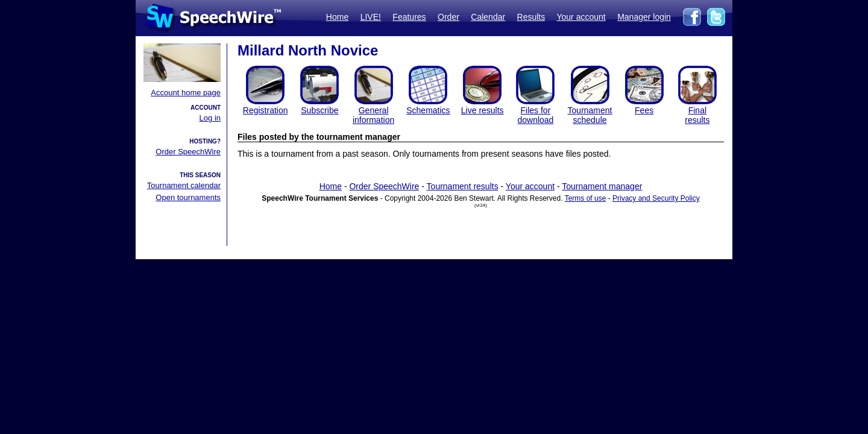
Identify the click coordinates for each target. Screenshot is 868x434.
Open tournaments (188, 197)
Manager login (644, 17)
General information (373, 115)
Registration (266, 110)
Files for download (535, 115)
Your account (581, 17)
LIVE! (371, 17)
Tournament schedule (590, 115)
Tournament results (463, 186)
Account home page (186, 93)
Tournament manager (602, 186)
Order (448, 17)
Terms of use (586, 198)
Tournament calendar (184, 185)
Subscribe (319, 110)
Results (531, 17)
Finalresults (697, 115)
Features (409, 17)
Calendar (488, 17)
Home (337, 17)
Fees (644, 110)
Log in (210, 118)
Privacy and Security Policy (656, 198)
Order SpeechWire (188, 152)
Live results (483, 110)
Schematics (428, 110)
